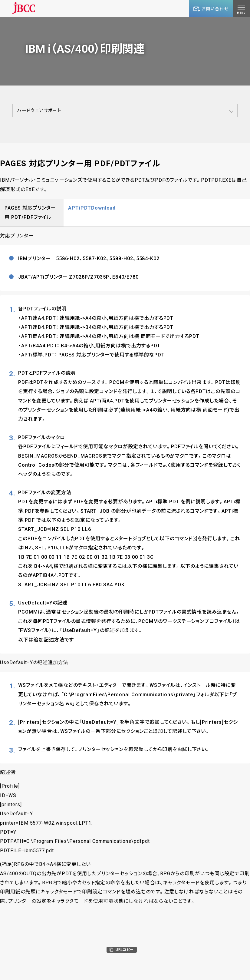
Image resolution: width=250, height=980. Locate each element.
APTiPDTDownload (92, 208)
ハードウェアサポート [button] (39, 111)
